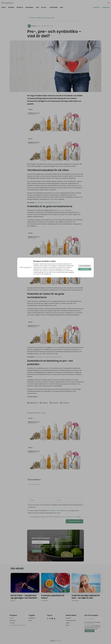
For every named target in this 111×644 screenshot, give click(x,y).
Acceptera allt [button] (85, 269)
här (50, 274)
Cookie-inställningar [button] (85, 266)
